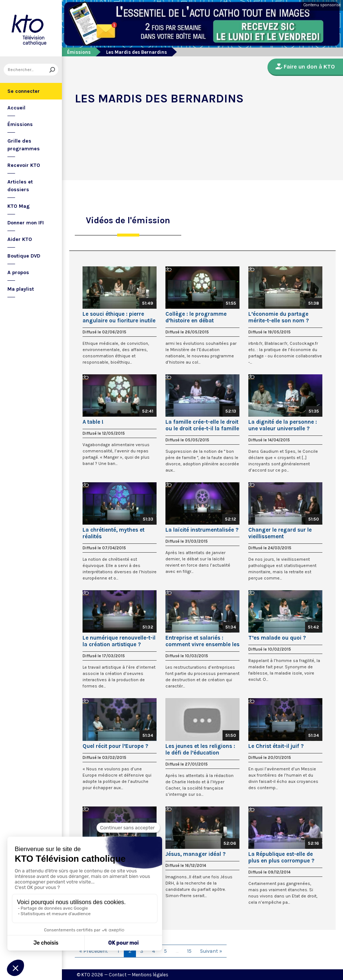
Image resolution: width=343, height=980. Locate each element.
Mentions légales (150, 975)
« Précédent (94, 951)
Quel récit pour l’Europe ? (115, 746)
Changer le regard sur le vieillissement (280, 533)
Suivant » (211, 951)
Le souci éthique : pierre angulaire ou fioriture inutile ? (119, 317)
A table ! (93, 422)
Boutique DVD (24, 256)
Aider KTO (20, 239)
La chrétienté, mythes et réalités (113, 533)
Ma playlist (21, 289)
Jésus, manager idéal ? (195, 854)
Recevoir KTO (24, 165)
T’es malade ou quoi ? (277, 638)
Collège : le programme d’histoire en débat (196, 317)
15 (189, 951)
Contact (118, 975)
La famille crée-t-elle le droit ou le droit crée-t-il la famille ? (202, 425)
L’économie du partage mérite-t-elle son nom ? (279, 317)
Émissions (20, 124)
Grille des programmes (24, 145)
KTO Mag (19, 206)
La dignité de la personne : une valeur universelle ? (283, 425)
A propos (18, 272)
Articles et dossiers (20, 186)
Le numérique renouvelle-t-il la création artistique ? (119, 641)
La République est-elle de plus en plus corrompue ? (281, 857)
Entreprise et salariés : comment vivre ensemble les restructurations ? (202, 641)
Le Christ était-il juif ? (276, 746)
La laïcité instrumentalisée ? (202, 530)
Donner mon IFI (26, 223)
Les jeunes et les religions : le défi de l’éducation (200, 749)
